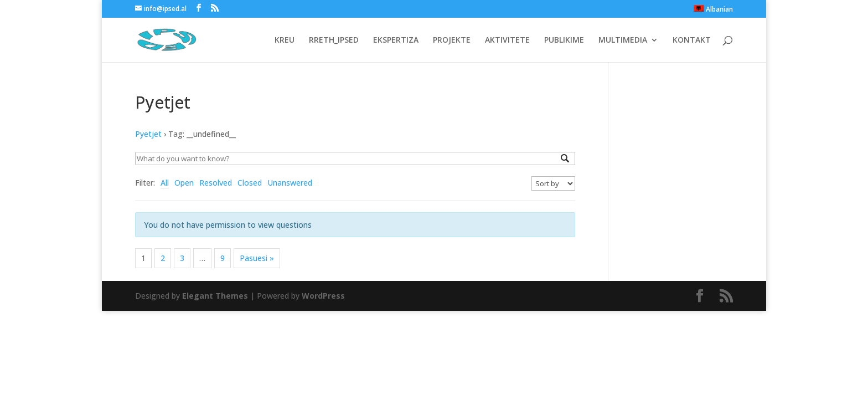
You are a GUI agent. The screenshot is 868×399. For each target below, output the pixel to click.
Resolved (216, 183)
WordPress (323, 296)
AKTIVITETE (507, 40)
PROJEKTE (452, 40)
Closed (250, 183)
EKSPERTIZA (396, 40)
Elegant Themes (215, 296)
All (165, 183)
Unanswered (290, 183)
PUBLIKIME (564, 40)
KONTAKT (692, 40)
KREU (285, 40)
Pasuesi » (257, 258)
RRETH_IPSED (334, 40)
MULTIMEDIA (623, 40)
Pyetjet (148, 134)
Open (184, 183)
